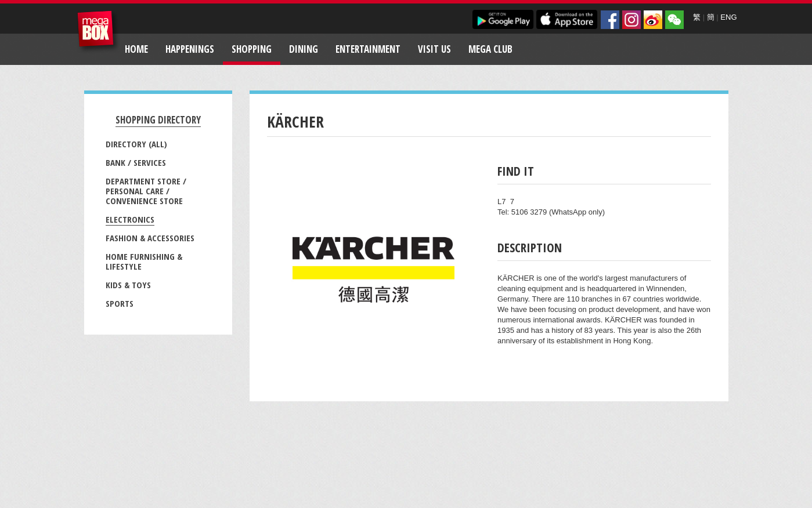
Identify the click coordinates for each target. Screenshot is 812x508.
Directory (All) (136, 144)
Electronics (130, 219)
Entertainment (368, 49)
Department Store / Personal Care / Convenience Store (146, 191)
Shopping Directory (158, 120)
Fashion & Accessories (150, 238)
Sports (120, 303)
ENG (728, 17)
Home (136, 49)
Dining (304, 49)
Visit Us (434, 49)
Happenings (190, 49)
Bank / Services (136, 162)
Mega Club (490, 49)
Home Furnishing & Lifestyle (144, 261)
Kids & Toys (128, 285)
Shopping (252, 49)
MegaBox (98, 32)
